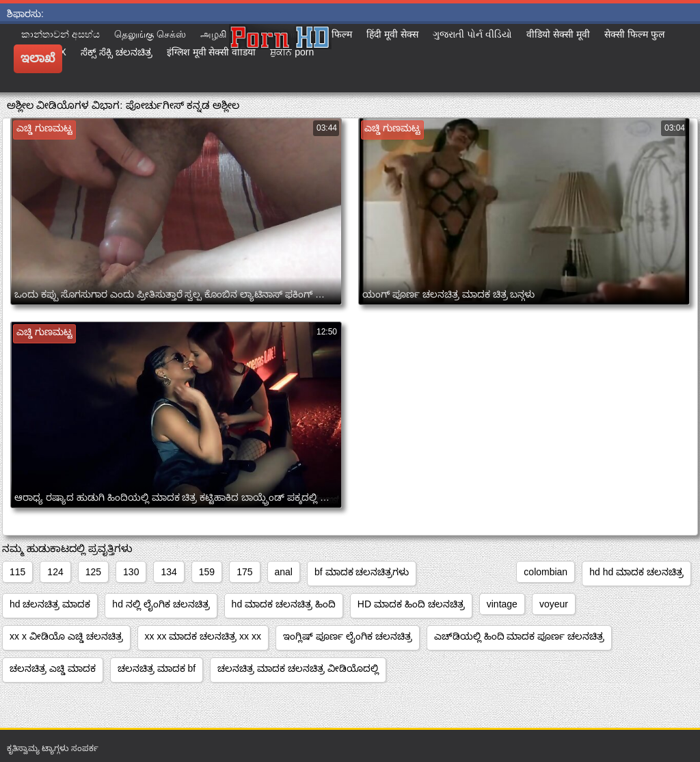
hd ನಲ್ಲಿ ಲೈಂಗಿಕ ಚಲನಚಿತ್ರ (161, 604)
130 (131, 572)
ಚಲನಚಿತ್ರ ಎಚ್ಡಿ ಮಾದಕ (53, 668)
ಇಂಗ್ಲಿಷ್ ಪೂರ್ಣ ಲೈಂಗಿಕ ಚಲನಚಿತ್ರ (348, 636)
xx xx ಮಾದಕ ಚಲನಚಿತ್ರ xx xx (203, 636)
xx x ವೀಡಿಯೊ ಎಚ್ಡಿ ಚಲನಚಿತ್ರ (66, 636)
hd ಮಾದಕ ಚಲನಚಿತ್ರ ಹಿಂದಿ (284, 604)
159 (207, 572)
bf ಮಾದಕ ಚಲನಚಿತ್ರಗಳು (362, 572)
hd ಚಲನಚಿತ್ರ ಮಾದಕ (50, 604)
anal (284, 572)
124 (55, 572)
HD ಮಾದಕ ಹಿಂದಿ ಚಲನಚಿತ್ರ (411, 604)
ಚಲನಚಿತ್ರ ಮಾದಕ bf (157, 668)
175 (244, 572)
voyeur (554, 604)
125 (93, 572)
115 (17, 572)
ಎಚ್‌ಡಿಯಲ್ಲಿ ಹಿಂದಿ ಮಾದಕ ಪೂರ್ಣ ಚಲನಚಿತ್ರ (520, 636)
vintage (502, 604)
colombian (546, 572)
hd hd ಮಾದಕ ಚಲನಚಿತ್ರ (636, 572)
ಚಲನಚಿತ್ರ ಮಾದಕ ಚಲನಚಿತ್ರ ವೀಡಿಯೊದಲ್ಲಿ (298, 668)
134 (169, 572)
